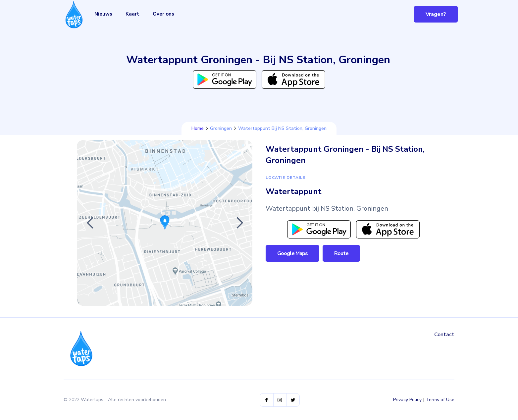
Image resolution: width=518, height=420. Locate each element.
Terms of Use (440, 400)
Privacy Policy (407, 400)
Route (341, 253)
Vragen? (436, 14)
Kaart (132, 14)
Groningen (221, 129)
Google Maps (292, 253)
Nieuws (103, 14)
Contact (444, 335)
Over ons (163, 14)
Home (198, 129)
